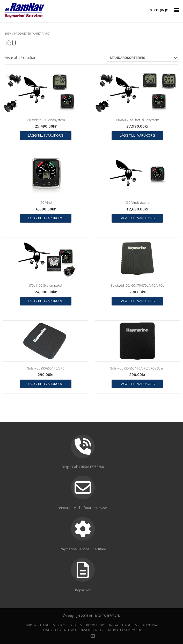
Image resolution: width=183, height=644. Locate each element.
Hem (8, 33)
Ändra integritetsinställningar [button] (134, 625)
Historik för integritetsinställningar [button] (73, 630)
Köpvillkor (95, 625)
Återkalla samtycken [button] (125, 630)
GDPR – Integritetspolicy (45, 625)
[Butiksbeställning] (142, 58)
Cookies (75, 625)
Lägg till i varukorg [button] (46, 135)
